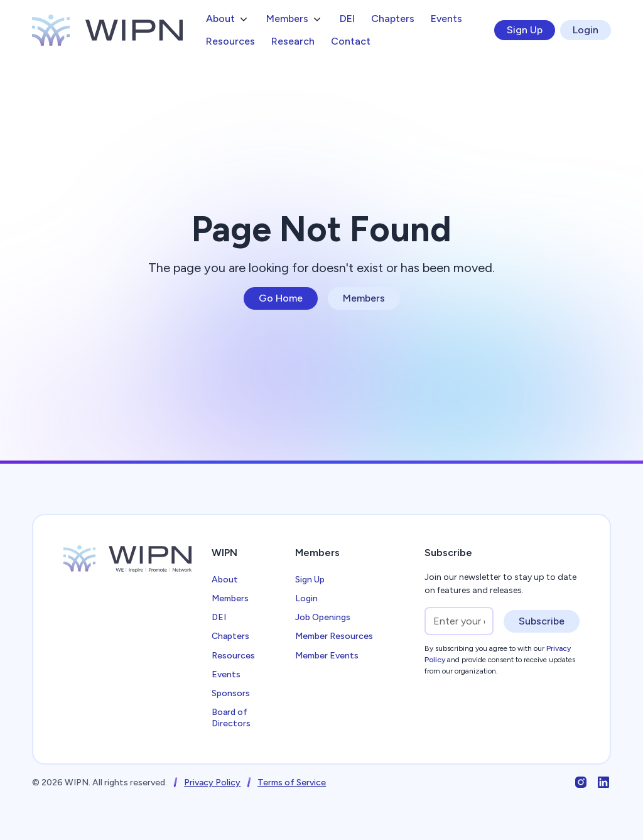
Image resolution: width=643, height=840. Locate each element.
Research (293, 41)
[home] (107, 30)
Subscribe (542, 621)
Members (364, 298)
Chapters (393, 19)
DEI (347, 19)
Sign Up (525, 30)
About (225, 580)
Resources (230, 41)
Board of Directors (231, 718)
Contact (351, 41)
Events (446, 19)
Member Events (327, 656)
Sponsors (231, 693)
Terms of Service (292, 783)
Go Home (281, 298)
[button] (228, 19)
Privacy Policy (212, 783)
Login (586, 30)
